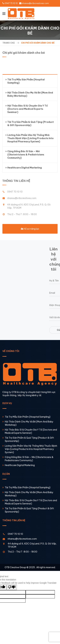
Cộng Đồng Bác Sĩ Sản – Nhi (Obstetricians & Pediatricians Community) (25, 155)
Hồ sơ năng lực (30, 229)
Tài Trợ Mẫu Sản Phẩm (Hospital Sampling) (25, 81)
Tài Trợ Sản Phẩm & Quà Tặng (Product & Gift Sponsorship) (30, 124)
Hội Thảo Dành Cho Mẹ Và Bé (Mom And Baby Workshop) (29, 94)
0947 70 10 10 (11, 3)
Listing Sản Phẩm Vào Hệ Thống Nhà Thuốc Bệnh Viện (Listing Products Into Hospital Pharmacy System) (30, 138)
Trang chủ (9, 43)
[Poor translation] (12, 587)
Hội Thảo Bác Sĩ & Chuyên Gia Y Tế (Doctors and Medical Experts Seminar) (27, 109)
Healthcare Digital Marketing (24, 168)
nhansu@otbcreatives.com (35, 3)
